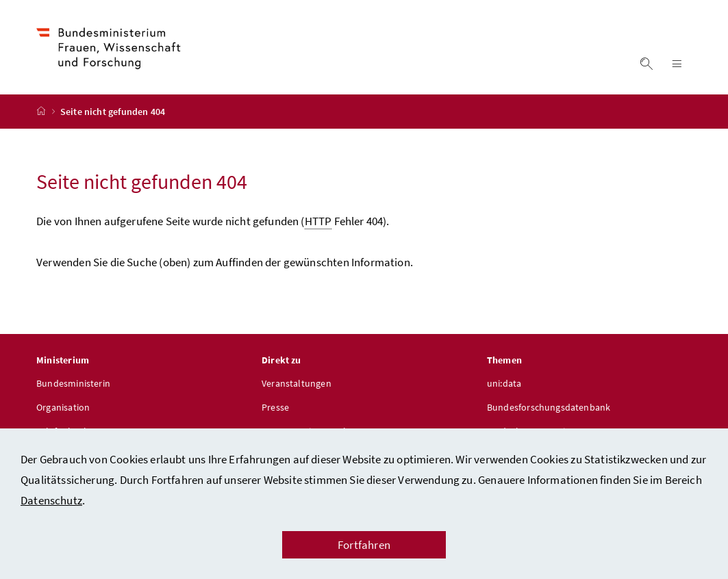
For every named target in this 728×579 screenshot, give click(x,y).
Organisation (63, 407)
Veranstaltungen (297, 383)
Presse (275, 407)
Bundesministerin (73, 383)
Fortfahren (364, 545)
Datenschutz (51, 500)
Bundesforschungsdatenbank (549, 407)
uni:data (504, 383)
